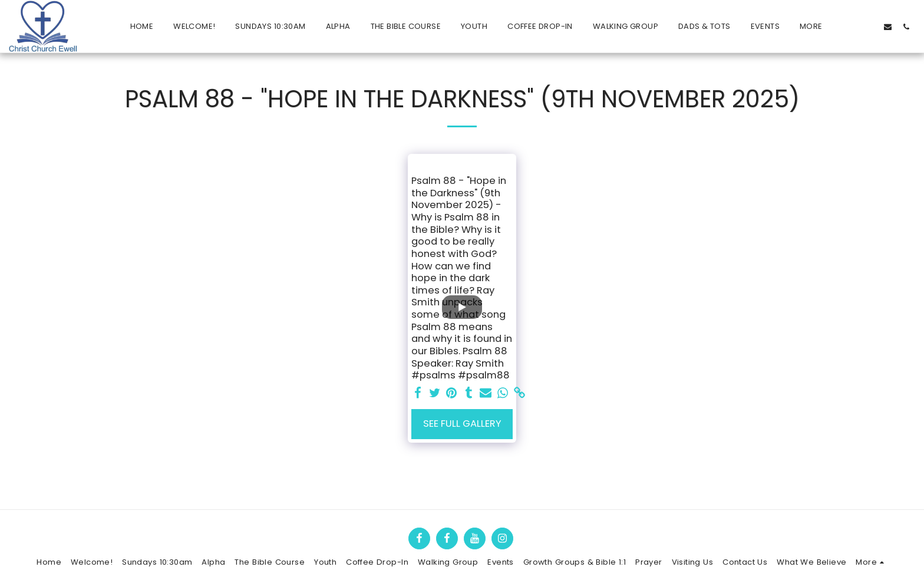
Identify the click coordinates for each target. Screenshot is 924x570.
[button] (851, 27)
